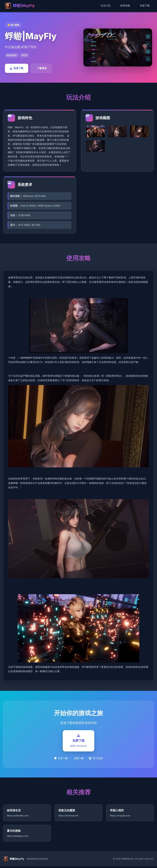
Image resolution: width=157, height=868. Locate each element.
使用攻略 (125, 6)
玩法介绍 (105, 6)
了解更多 (42, 68)
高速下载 (145, 6)
